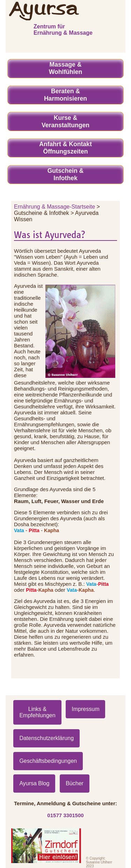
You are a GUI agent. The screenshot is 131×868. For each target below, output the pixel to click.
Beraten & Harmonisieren (65, 95)
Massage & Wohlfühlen (65, 68)
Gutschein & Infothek (66, 174)
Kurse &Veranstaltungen (65, 121)
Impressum (85, 709)
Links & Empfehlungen (37, 712)
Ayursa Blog (34, 783)
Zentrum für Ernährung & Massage (63, 30)
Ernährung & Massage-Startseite (54, 207)
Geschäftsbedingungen (48, 761)
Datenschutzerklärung (46, 738)
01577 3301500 (65, 815)
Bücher (75, 783)
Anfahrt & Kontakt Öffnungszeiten (65, 148)
